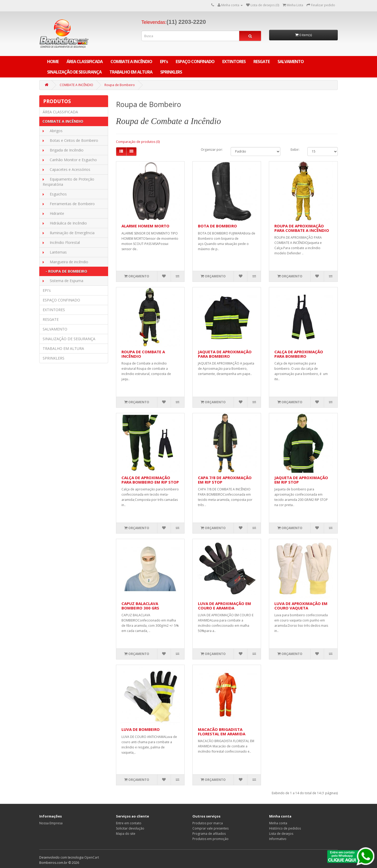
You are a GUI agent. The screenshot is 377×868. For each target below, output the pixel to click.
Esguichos (57, 194)
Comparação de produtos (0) (138, 142)
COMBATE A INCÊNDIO (131, 61)
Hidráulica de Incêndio (67, 223)
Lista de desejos (281, 834)
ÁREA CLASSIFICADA (85, 61)
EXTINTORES (234, 61)
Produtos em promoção (210, 839)
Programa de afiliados (209, 834)
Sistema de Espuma (65, 281)
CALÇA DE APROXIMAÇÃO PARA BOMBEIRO (299, 354)
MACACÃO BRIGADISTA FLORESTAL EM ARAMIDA (222, 732)
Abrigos (55, 131)
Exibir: (295, 150)
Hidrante (55, 213)
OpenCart (92, 857)
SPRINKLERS (171, 72)
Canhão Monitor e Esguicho (72, 160)
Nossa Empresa (51, 823)
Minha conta (278, 823)
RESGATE (262, 61)
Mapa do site (126, 834)
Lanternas (57, 252)
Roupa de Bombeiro (120, 85)
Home (53, 61)
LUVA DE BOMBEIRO (141, 729)
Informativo (278, 839)
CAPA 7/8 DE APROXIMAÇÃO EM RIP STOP (225, 480)
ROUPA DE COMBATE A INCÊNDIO (143, 354)
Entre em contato (129, 823)
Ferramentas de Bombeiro (71, 204)
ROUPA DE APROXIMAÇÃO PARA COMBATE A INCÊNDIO (302, 228)
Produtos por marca (208, 823)
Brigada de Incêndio (65, 150)
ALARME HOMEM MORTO (145, 226)
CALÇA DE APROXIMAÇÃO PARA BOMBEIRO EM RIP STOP (150, 480)
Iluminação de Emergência (71, 233)
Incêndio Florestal (63, 242)
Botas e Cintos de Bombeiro (72, 140)
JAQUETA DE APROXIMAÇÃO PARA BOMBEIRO (225, 354)
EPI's (164, 61)
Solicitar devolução (130, 828)
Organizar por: (212, 150)
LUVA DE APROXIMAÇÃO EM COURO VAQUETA (301, 606)
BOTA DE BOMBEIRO (217, 226)
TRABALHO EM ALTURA (131, 72)
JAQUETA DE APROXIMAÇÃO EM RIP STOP (301, 480)
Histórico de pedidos (285, 828)
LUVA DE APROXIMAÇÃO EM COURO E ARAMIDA (224, 606)
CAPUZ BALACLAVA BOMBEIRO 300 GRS (140, 606)
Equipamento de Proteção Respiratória (68, 182)
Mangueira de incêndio (67, 262)
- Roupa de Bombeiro (65, 271)
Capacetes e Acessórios (68, 169)
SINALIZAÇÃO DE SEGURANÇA (74, 72)
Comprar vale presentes (210, 828)
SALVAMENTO (291, 61)
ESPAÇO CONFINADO (195, 61)
